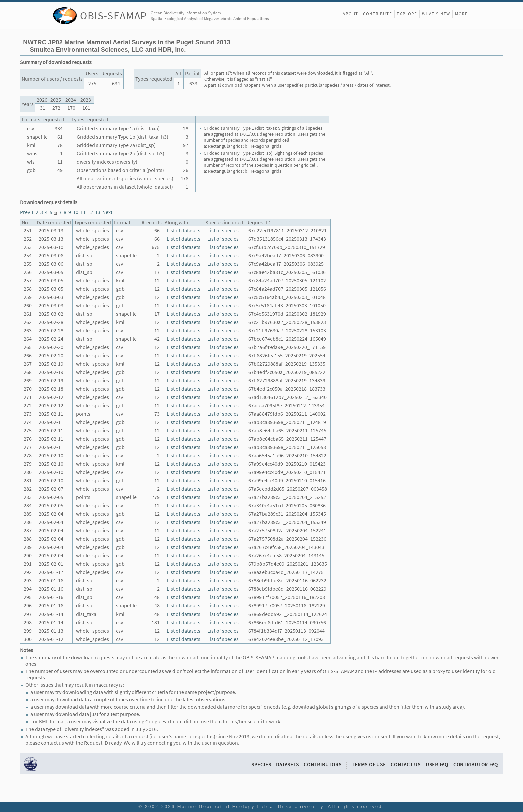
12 (90, 212)
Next (107, 212)
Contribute (377, 14)
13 (98, 212)
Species (261, 764)
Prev (25, 212)
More (461, 14)
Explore (407, 14)
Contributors (322, 764)
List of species (223, 230)
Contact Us (406, 764)
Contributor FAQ (476, 764)
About (350, 14)
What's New (436, 14)
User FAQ (437, 764)
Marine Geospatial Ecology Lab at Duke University (250, 806)
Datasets (287, 764)
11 (83, 212)
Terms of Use (369, 764)
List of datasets (184, 230)
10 (76, 212)
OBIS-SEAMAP (114, 16)
